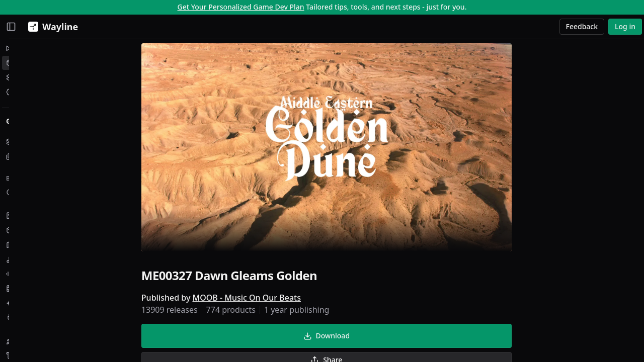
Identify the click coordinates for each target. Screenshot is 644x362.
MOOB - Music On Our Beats (299, 300)
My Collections (36, 156)
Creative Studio (38, 77)
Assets (23, 63)
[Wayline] (51, 27)
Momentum (32, 48)
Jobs (19, 92)
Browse (20, 178)
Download (378, 338)
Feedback (582, 26)
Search (23, 192)
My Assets (29, 142)
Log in (625, 26)
